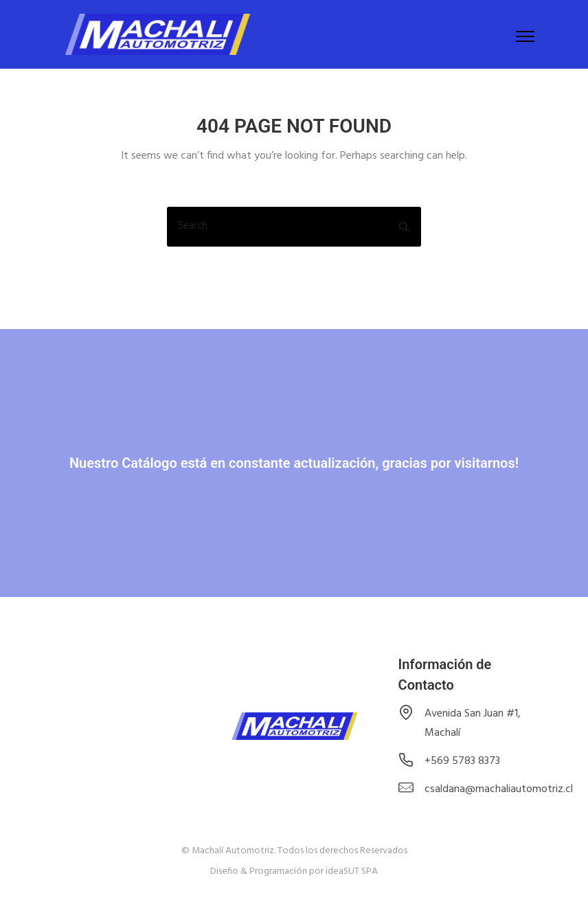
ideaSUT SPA (352, 871)
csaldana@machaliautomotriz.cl (499, 789)
